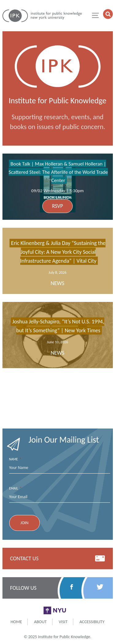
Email (15, 488)
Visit (63, 622)
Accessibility (92, 622)
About (40, 622)
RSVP (57, 206)
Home (16, 622)
